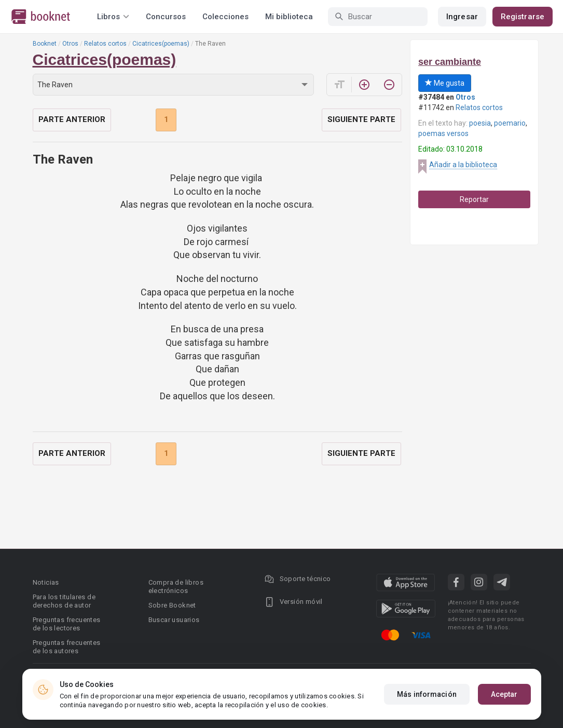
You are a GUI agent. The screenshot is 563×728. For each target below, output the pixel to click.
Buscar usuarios (174, 620)
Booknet (45, 44)
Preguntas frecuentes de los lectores (67, 624)
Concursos (166, 17)
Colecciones (225, 17)
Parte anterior (72, 119)
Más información (427, 694)
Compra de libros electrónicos (176, 587)
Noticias (46, 582)
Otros (70, 44)
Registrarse (523, 17)
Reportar (474, 199)
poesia (480, 123)
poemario (510, 123)
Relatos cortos (105, 44)
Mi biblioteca (289, 17)
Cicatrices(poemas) (161, 44)
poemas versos (443, 133)
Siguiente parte (361, 119)
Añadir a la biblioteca (463, 165)
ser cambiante (450, 62)
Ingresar (462, 17)
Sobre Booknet (172, 605)
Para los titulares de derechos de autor (64, 601)
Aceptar (504, 694)
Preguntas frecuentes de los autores (67, 647)
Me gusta (445, 83)
